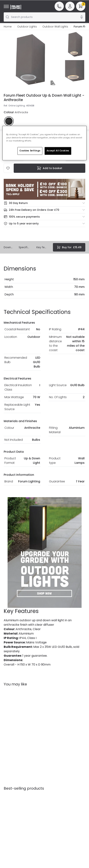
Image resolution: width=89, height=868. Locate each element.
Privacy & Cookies (31, 803)
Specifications (25, 247)
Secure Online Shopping (31, 784)
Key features (42, 247)
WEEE (7, 801)
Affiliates (52, 786)
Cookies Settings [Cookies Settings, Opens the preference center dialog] (30, 151)
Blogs (50, 781)
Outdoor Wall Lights (55, 27)
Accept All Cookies (58, 151)
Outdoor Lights (27, 27)
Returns (9, 795)
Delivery (9, 790)
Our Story (53, 776)
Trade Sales (33, 810)
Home (8, 27)
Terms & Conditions (32, 794)
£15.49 (69, 247)
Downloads (8, 247)
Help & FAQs (11, 780)
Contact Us (11, 785)
